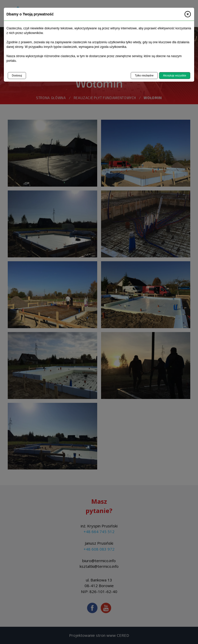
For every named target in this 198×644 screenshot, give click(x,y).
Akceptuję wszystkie (175, 76)
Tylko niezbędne (144, 76)
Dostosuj (17, 76)
